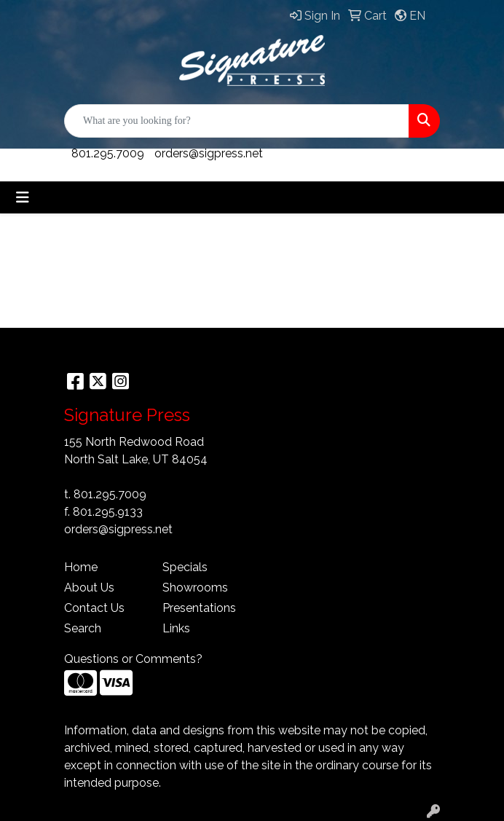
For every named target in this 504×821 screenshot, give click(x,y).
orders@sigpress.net (209, 153)
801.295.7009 (108, 153)
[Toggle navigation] (23, 197)
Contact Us (94, 608)
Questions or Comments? (133, 659)
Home (81, 567)
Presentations (199, 608)
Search (83, 628)
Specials (185, 567)
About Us (89, 588)
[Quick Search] (237, 121)
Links (176, 628)
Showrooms (195, 588)
